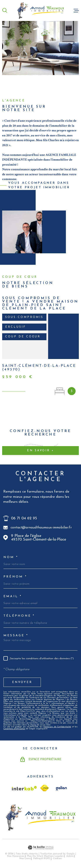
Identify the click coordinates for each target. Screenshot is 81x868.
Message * (16, 636)
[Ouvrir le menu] (76, 11)
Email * (13, 597)
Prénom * (15, 577)
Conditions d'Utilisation (14, 729)
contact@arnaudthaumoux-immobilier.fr (41, 528)
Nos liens (25, 859)
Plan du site (34, 856)
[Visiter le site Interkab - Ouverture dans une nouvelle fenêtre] (24, 788)
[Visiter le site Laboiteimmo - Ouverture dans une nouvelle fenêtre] (40, 848)
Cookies (57, 859)
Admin (70, 856)
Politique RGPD (42, 859)
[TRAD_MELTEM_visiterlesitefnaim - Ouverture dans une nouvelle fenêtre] (44, 788)
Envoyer (22, 682)
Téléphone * (19, 616)
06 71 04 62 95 (24, 518)
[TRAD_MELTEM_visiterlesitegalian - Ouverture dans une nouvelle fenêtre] (61, 788)
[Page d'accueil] (40, 10)
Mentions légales (54, 856)
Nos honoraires (16, 856)
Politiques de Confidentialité (57, 727)
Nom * (11, 557)
